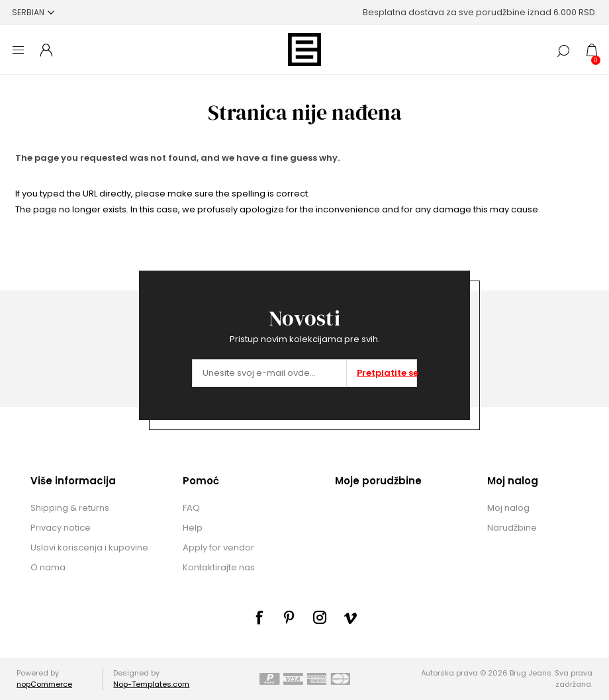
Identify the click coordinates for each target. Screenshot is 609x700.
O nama (48, 567)
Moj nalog (508, 508)
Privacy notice (61, 528)
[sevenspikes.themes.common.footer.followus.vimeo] (350, 618)
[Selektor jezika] (33, 12)
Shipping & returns (70, 508)
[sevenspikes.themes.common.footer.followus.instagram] (320, 617)
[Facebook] (259, 617)
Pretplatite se (387, 373)
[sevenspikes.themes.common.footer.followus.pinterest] (289, 617)
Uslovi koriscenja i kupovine (89, 547)
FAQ (191, 508)
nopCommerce (44, 684)
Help (193, 528)
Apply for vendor (218, 547)
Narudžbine (512, 528)
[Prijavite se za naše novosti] (269, 373)
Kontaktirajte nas (219, 567)
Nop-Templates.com (151, 684)
